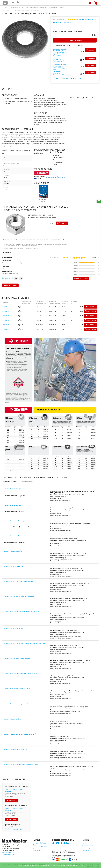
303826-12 (6, 329)
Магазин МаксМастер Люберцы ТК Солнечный (19, 596)
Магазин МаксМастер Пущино (14, 628)
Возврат (85, 847)
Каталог (11, 8)
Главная (5, 8)
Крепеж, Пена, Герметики (24, 8)
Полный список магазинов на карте (67, 79)
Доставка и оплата (88, 845)
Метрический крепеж (40, 8)
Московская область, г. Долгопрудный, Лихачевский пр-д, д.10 (60, 67)
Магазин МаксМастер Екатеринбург (15, 749)
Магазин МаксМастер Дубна (13, 551)
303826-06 (6, 316)
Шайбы (50, 8)
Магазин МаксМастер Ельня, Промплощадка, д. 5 (20, 581)
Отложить (57, 23)
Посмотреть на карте (9, 854)
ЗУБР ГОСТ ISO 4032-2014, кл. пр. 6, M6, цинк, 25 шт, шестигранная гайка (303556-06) (42, 216)
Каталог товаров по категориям (39, 850)
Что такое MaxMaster (40, 843)
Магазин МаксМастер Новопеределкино (17, 658)
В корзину (91, 50)
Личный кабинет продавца (88, 850)
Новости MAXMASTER (40, 847)
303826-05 (6, 311)
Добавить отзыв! (7, 278)
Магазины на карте (10, 481)
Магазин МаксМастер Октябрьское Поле (17, 689)
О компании (37, 845)
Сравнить (67, 23)
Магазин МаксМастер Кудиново (14, 489)
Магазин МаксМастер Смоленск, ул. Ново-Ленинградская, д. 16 (24, 643)
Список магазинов (27, 481)
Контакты (85, 843)
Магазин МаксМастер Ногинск (14, 506)
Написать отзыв (90, 20)
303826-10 (6, 325)
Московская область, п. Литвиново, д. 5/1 (59, 73)
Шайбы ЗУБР (58, 8)
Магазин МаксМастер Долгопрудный (16, 521)
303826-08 (6, 320)
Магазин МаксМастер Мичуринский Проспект (18, 704)
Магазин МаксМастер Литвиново (14, 536)
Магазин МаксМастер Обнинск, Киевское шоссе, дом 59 (22, 612)
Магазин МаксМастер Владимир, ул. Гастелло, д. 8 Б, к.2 (22, 674)
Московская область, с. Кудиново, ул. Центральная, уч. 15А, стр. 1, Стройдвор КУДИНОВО (60, 52)
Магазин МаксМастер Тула (13, 719)
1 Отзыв (82, 20)
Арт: (54, 19)
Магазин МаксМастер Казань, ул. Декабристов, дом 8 (21, 764)
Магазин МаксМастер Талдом (13, 566)
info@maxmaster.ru (8, 852)
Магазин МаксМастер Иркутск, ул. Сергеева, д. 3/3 (20, 734)
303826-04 (6, 307)
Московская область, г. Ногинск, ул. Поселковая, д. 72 (60, 59)
